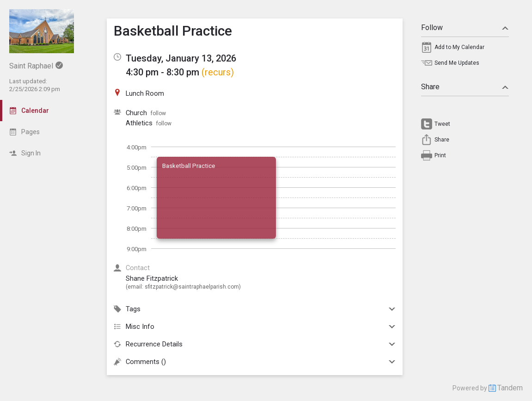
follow (158, 113)
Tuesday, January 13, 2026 (181, 58)
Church (136, 113)
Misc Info (255, 327)
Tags (255, 309)
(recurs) (218, 72)
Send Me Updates (457, 63)
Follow (465, 28)
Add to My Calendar (459, 47)
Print (440, 155)
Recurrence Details (255, 344)
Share (465, 87)
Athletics (139, 123)
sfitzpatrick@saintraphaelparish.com (192, 287)
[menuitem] (465, 49)
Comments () (255, 362)
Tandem (510, 388)
